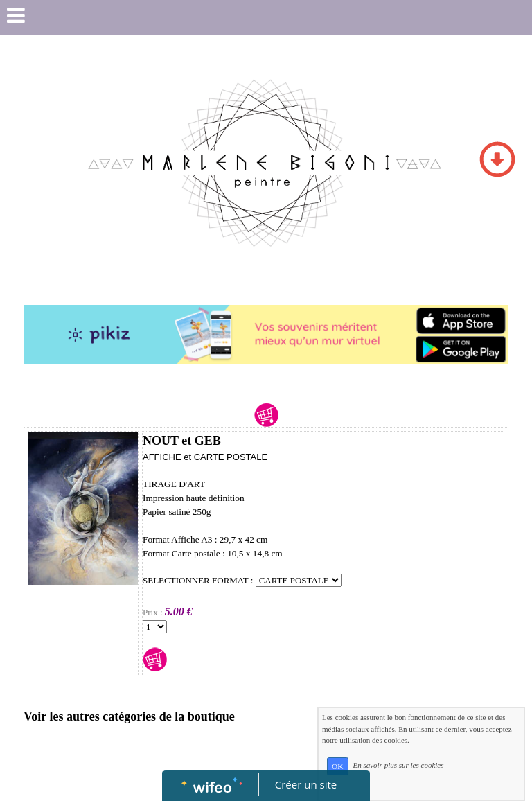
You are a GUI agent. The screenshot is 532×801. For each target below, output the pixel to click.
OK (337, 766)
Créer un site (306, 784)
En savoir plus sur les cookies (398, 766)
